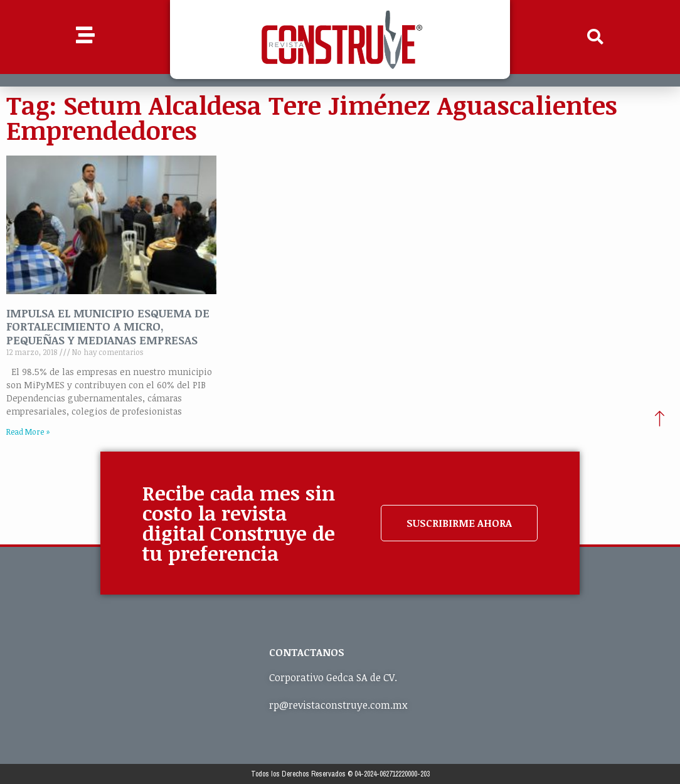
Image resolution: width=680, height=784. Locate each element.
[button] (595, 37)
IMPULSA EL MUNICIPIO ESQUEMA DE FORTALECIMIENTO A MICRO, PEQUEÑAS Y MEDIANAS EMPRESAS (108, 326)
